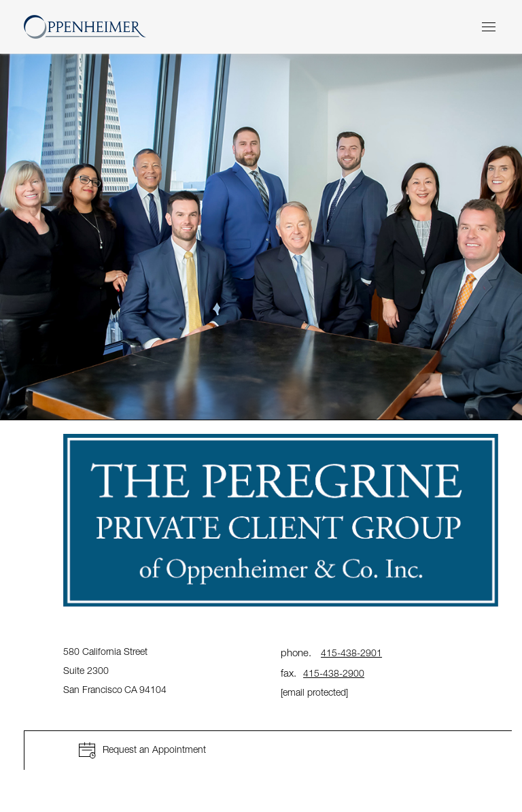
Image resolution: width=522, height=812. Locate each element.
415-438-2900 (334, 673)
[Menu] (489, 27)
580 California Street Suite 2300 (116, 670)
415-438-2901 (351, 653)
